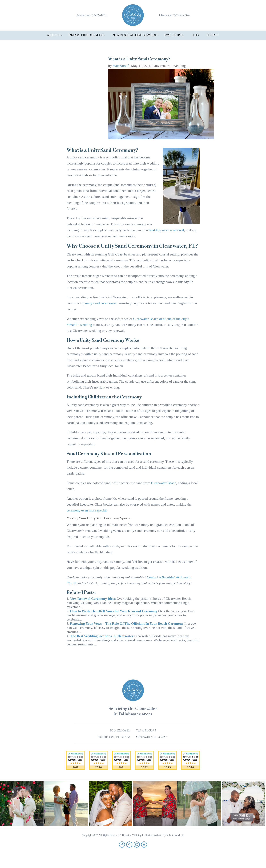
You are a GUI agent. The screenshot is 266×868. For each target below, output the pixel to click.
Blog (195, 35)
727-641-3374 (181, 15)
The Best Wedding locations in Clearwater (102, 636)
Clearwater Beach (164, 483)
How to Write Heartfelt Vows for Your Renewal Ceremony (114, 611)
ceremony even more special (87, 510)
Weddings (180, 66)
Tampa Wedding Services (86, 35)
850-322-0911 (99, 15)
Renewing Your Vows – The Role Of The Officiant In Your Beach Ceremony (127, 623)
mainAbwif (121, 66)
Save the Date (174, 35)
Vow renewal (162, 66)
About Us (54, 35)
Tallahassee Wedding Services (133, 35)
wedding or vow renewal (167, 230)
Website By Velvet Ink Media (169, 835)
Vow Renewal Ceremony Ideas (93, 599)
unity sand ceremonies (101, 303)
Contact (213, 35)
